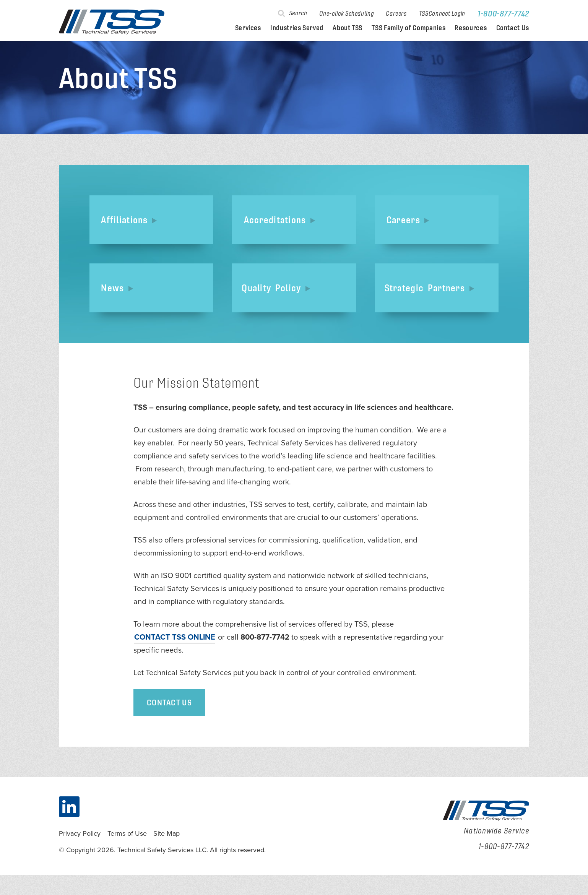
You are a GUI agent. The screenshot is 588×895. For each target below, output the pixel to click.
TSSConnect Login (442, 13)
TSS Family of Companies (409, 28)
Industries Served (297, 28)
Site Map (166, 853)
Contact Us (513, 28)
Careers (396, 13)
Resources (471, 28)
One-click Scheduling (346, 13)
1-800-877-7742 (503, 14)
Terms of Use (127, 853)
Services (248, 28)
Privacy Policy (80, 853)
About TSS (348, 28)
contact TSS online (175, 657)
